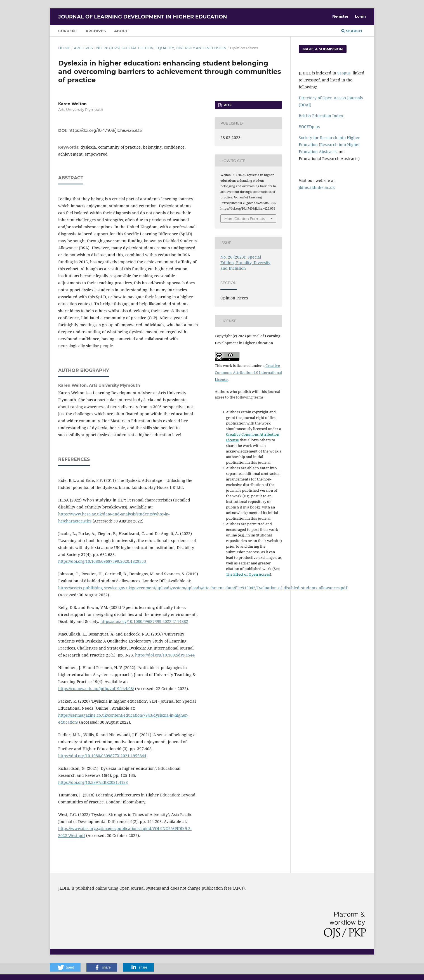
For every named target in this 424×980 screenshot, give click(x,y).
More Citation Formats (245, 219)
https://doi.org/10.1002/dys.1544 (165, 655)
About (121, 31)
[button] (65, 967)
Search (352, 31)
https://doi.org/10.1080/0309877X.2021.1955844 (102, 756)
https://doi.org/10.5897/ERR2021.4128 (93, 782)
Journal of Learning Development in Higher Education (143, 17)
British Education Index (321, 116)
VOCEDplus (309, 127)
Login (360, 16)
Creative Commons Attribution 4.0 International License (248, 372)
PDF (227, 105)
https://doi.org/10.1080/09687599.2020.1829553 (102, 561)
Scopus (344, 73)
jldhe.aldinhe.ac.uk (317, 187)
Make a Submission (323, 49)
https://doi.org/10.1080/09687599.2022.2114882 (144, 621)
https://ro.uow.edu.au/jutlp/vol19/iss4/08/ (96, 689)
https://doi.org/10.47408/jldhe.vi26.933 (105, 130)
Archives (96, 31)
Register (340, 16)
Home (64, 48)
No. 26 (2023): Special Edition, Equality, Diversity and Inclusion (161, 48)
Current (68, 31)
